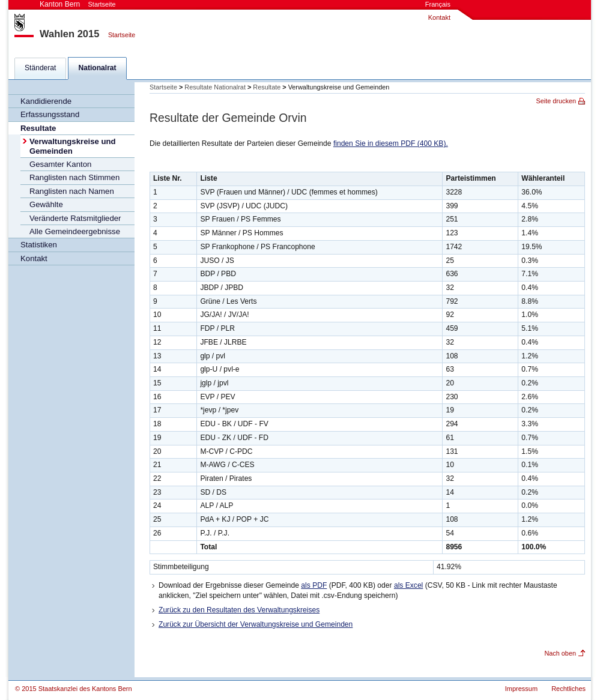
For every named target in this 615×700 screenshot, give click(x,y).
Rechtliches (568, 689)
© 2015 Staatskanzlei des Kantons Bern (74, 689)
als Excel (408, 585)
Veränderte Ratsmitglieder (75, 218)
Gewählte (46, 204)
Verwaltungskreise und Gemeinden (73, 146)
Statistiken (39, 245)
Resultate (38, 128)
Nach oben (560, 653)
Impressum (521, 689)
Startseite (122, 35)
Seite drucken (556, 101)
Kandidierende (46, 101)
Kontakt (439, 17)
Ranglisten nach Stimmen (74, 177)
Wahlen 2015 (69, 34)
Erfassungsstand (50, 114)
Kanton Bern (78, 4)
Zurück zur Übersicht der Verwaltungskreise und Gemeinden (256, 624)
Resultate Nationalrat (215, 87)
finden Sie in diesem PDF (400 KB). (391, 143)
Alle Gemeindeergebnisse (75, 231)
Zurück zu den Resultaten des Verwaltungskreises (239, 610)
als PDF (314, 585)
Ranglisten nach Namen (72, 191)
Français (438, 4)
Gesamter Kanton (60, 164)
